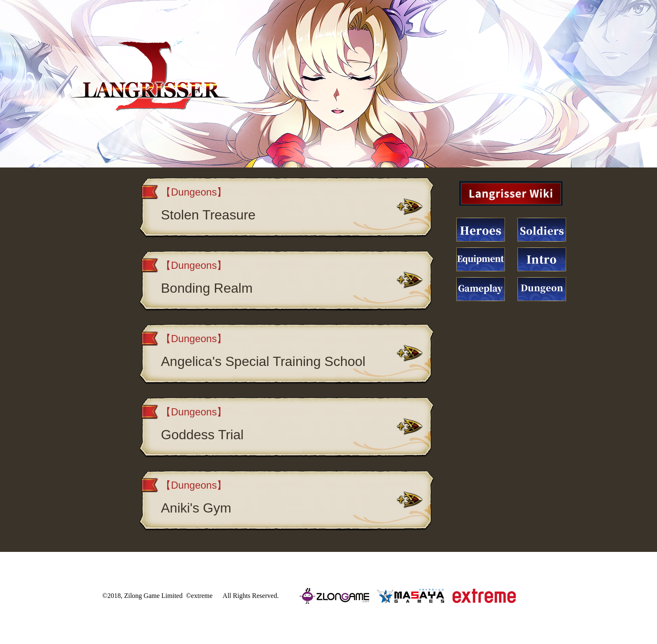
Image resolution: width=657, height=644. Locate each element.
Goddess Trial (202, 435)
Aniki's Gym (196, 508)
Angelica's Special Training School (263, 361)
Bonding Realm (207, 288)
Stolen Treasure (208, 215)
